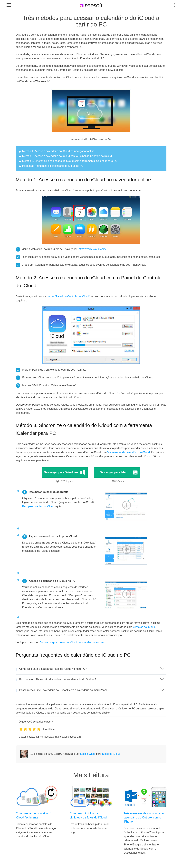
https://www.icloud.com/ (92, 249)
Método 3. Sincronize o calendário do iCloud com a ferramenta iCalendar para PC (70, 161)
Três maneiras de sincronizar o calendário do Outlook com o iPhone (144, 817)
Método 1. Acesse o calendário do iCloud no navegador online (58, 151)
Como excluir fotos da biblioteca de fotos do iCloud (88, 815)
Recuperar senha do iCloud (38, 506)
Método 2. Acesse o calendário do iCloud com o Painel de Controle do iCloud (67, 156)
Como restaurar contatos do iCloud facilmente (34, 815)
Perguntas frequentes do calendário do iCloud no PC (53, 166)
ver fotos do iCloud (144, 627)
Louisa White (88, 754)
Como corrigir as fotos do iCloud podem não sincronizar (72, 642)
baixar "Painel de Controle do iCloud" (68, 296)
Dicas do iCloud (111, 754)
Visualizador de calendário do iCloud (129, 452)
